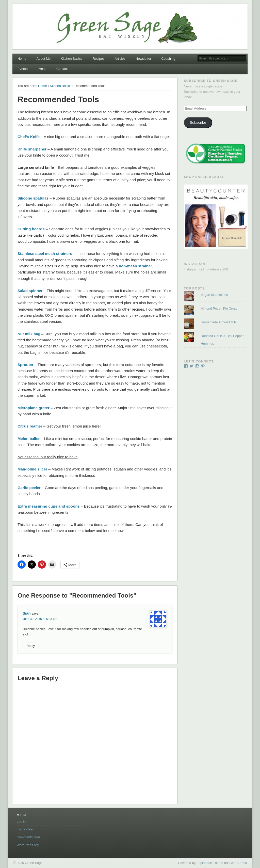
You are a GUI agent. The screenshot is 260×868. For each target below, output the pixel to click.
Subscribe (198, 123)
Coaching (168, 59)
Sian (27, 613)
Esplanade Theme (210, 863)
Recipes (99, 59)
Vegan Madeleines (214, 295)
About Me (44, 59)
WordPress (239, 863)
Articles (120, 59)
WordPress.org (28, 845)
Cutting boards (31, 229)
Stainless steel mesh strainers (45, 254)
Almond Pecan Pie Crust (219, 308)
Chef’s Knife (29, 137)
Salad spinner (30, 291)
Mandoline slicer (32, 469)
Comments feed (28, 837)
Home (22, 59)
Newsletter (143, 59)
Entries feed (26, 829)
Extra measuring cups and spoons (49, 506)
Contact (62, 69)
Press (42, 69)
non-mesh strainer (135, 266)
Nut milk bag (29, 334)
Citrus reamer (30, 426)
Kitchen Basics (71, 59)
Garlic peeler (29, 488)
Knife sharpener (32, 149)
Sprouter (26, 365)
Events (23, 69)
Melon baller (29, 439)
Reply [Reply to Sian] (31, 646)
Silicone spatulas (33, 198)
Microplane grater (34, 408)
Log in (21, 821)
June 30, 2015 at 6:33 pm (40, 619)
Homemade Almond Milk (219, 322)
